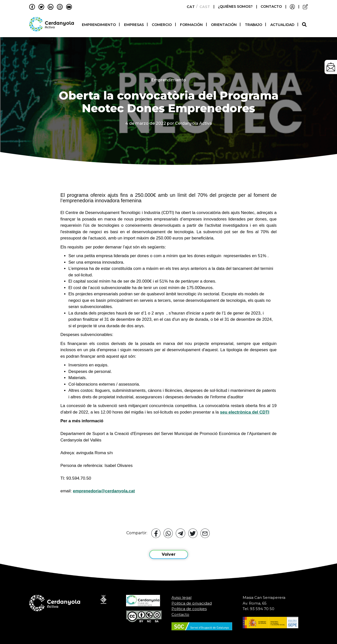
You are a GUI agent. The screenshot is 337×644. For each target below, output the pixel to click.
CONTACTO (271, 6)
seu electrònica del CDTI (245, 410)
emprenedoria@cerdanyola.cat (104, 489)
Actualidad (282, 24)
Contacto (180, 612)
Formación (191, 24)
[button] (305, 24)
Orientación (224, 24)
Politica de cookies (189, 607)
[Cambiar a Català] (189, 7)
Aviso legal (181, 595)
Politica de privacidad (192, 601)
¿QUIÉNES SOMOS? (236, 6)
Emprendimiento (99, 24)
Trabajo (253, 24)
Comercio (162, 24)
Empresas (134, 24)
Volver (169, 552)
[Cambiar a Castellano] (203, 7)
